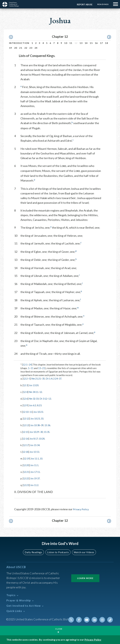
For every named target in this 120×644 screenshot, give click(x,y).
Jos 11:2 (35, 484)
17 (101, 43)
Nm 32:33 (34, 398)
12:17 (26, 445)
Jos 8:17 (35, 438)
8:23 (40, 405)
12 (42, 392)
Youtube (88, 619)
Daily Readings (34, 551)
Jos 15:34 (36, 445)
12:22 (26, 478)
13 (81, 43)
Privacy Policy (81, 508)
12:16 (26, 438)
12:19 (27, 458)
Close (59, 629)
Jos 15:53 (35, 451)
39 (44, 425)
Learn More (85, 577)
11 (71, 43)
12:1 (25, 365)
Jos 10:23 (39, 412)
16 (96, 43)
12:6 (26, 398)
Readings (102, 4)
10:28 (43, 438)
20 (16, 48)
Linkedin (95, 619)
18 (106, 43)
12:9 (26, 405)
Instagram (103, 619)
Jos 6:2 (33, 405)
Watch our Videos (83, 551)
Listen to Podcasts (58, 551)
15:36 (49, 425)
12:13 (26, 425)
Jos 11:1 (36, 458)
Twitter (73, 619)
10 (66, 43)
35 (45, 379)
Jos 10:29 (35, 431)
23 (31, 48)
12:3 (26, 385)
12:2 (26, 379)
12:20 (26, 465)
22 (26, 48)
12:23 (26, 484)
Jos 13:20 (34, 385)
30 (43, 431)
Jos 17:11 (36, 471)
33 (43, 418)
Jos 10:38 (36, 425)
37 (63, 379)
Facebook (80, 619)
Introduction (19, 43)
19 (11, 48)
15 (91, 43)
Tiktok (110, 619)
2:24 (58, 379)
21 (21, 48)
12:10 (26, 412)
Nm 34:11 (34, 392)
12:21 (27, 471)
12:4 (26, 392)
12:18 (26, 451)
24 (36, 48)
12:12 (27, 418)
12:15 (26, 431)
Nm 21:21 (37, 379)
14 (86, 43)
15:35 (49, 431)
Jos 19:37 (36, 478)
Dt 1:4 (51, 379)
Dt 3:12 (45, 398)
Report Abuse (84, 5)
